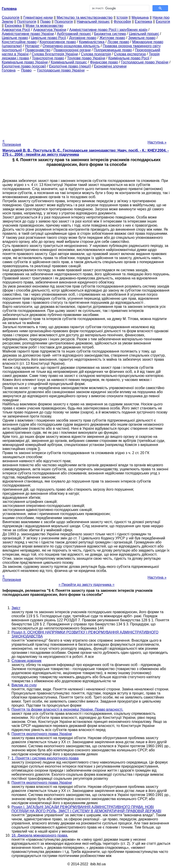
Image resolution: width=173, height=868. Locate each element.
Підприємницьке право (113, 50)
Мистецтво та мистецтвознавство (85, 17)
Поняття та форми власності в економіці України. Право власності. (67, 709)
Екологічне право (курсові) (24, 66)
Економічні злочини (110, 66)
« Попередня (12, 143)
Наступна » (157, 142)
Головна (9, 70)
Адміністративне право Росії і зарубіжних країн (108, 30)
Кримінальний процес (69, 62)
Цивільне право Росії (49, 38)
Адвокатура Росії (16, 30)
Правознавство (38, 50)
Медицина (140, 17)
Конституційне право (19, 42)
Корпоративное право (58, 42)
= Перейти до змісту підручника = (87, 585)
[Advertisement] (86, 104)
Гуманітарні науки (38, 17)
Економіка (13, 26)
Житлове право (112, 38)
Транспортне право (48, 58)
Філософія (122, 22)
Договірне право (83, 38)
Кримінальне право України (25, 62)
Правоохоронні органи (72, 50)
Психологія (64, 22)
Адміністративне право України (28, 34)
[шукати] (119, 8)
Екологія (163, 22)
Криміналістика (92, 42)
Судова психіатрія (96, 54)
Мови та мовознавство (44, 26)
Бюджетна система (110, 34)
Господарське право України (145, 62)
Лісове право (118, 42)
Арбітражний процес (74, 34)
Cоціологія (11, 17)
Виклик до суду (24, 685)
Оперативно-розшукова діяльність (71, 46)
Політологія (27, 22)
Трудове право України (86, 58)
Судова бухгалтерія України (55, 54)
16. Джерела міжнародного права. (40, 835)
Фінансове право (104, 62)
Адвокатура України (50, 30)
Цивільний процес (144, 34)
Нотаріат (32, 46)
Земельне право (142, 38)
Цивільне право (15, 38)
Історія (122, 17)
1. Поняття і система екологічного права (45, 758)
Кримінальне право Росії (129, 58)
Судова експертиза (130, 54)
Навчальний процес (93, 22)
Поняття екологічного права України (42, 734)
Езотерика (143, 22)
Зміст (16, 608)
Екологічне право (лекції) (70, 66)
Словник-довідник (26, 661)
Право (45, 22)
